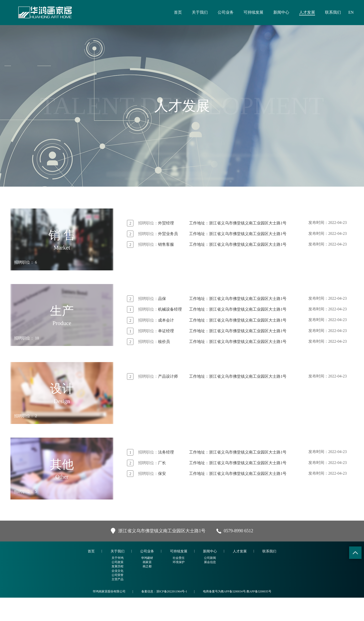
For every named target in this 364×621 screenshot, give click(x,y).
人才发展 (307, 12)
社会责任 (179, 581)
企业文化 (118, 594)
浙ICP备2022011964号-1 (172, 615)
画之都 (147, 590)
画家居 (147, 585)
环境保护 (179, 585)
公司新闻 (210, 581)
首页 (178, 12)
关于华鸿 (118, 581)
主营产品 (118, 603)
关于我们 (200, 12)
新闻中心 (281, 12)
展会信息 (210, 585)
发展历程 (118, 590)
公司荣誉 (118, 598)
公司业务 (226, 12)
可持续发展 (253, 12)
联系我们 (333, 12)
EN (351, 12)
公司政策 (118, 585)
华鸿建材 (147, 581)
